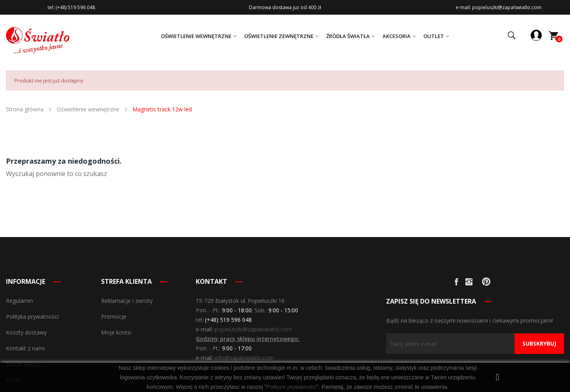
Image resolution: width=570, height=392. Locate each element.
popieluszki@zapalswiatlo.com (253, 329)
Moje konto (116, 332)
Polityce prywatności (292, 387)
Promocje (114, 316)
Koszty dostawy (26, 332)
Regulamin (19, 301)
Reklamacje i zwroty (127, 301)
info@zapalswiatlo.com (244, 358)
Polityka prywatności (32, 316)
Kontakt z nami (25, 348)
